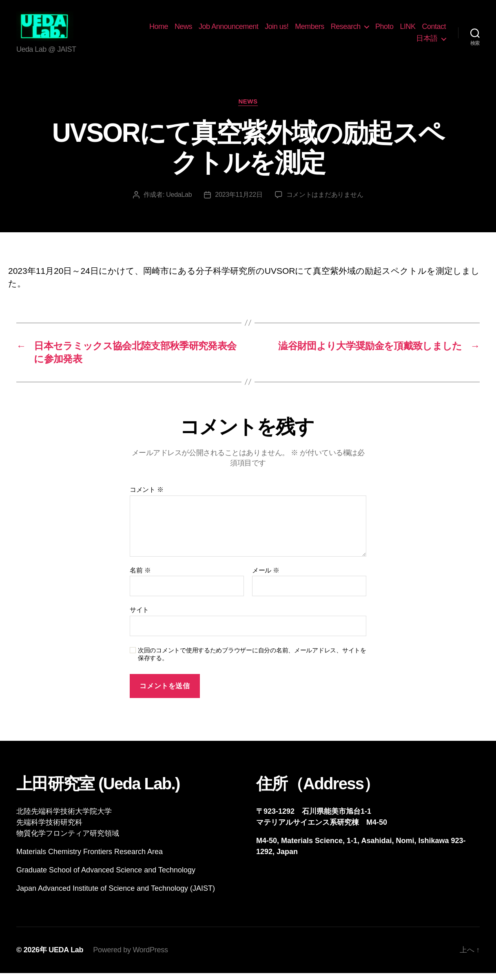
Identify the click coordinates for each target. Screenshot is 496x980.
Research (376, 30)
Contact (398, 42)
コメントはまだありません (325, 202)
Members (340, 30)
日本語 (427, 42)
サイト (139, 617)
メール (266, 577)
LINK (438, 30)
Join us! (307, 30)
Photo (415, 30)
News (214, 30)
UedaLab (179, 202)
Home (189, 30)
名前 (140, 577)
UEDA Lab (66, 957)
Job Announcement (259, 30)
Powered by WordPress (130, 957)
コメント (147, 497)
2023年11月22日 (239, 202)
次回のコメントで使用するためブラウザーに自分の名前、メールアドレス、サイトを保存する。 (252, 661)
